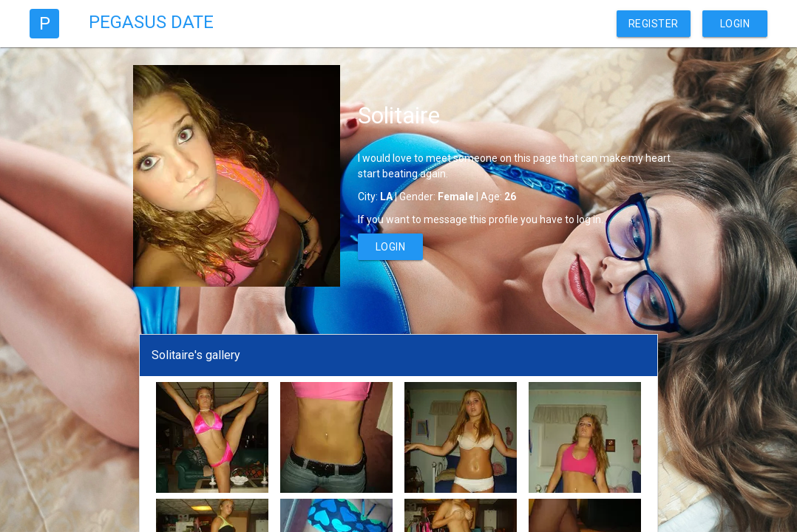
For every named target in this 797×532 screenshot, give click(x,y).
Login (735, 24)
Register (654, 24)
